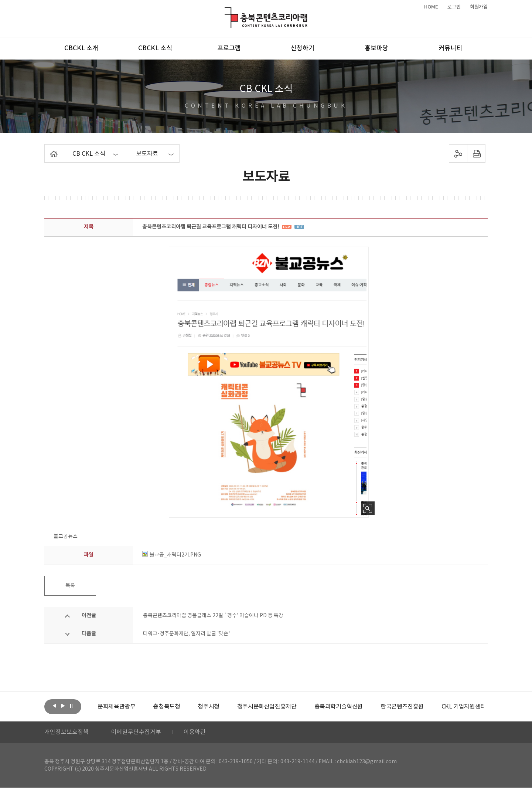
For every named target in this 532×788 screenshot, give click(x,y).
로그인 (454, 7)
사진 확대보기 (368, 508)
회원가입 (479, 7)
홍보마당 (376, 48)
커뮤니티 (450, 48)
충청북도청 (166, 707)
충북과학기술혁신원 (338, 707)
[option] (116, 707)
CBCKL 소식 (155, 48)
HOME (431, 7)
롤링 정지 (71, 706)
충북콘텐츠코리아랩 (226, 12)
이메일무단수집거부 (136, 733)
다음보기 (63, 706)
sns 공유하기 (458, 153)
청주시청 (208, 707)
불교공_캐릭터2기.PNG (172, 555)
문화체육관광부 (116, 707)
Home (46, 149)
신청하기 (303, 48)
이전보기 (54, 706)
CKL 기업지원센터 (463, 707)
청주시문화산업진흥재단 (267, 707)
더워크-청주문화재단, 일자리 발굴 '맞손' (186, 634)
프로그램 (229, 48)
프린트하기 (476, 153)
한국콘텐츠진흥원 (402, 707)
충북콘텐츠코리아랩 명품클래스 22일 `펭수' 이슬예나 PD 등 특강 (213, 616)
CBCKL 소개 (81, 48)
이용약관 (195, 733)
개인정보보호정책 (66, 733)
